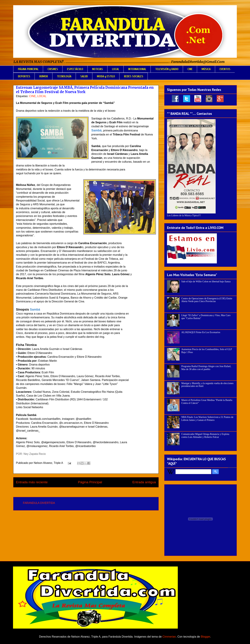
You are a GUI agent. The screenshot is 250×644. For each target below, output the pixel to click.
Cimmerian (169, 637)
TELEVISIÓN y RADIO (167, 69)
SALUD (84, 76)
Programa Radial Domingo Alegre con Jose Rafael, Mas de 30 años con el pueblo (206, 368)
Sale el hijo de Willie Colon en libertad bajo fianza (206, 282)
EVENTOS (225, 69)
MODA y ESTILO (106, 76)
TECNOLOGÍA (64, 76)
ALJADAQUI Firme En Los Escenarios (201, 332)
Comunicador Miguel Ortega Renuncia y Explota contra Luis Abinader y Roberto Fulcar (205, 436)
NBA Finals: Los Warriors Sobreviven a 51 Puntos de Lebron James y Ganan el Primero (207, 419)
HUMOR (44, 76)
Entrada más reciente (32, 482)
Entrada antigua (144, 482)
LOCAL (116, 69)
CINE (190, 69)
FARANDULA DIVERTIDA (39, 503)
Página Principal (90, 482)
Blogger (205, 637)
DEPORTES (24, 76)
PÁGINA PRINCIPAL (28, 69)
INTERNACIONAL (137, 69)
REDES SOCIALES (134, 76)
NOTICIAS (98, 69)
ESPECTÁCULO (75, 69)
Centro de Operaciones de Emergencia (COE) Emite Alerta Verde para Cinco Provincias (207, 300)
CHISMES (53, 69)
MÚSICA (206, 69)
